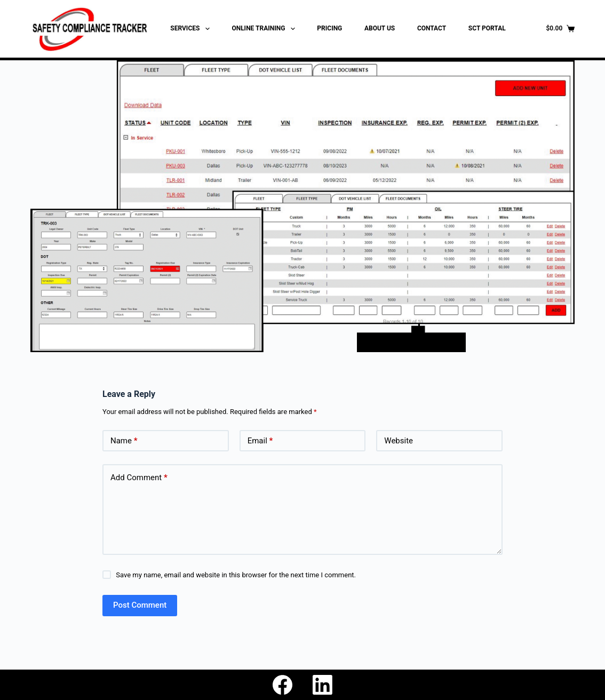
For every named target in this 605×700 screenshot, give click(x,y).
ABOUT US (380, 28)
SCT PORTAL (487, 28)
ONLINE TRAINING (265, 29)
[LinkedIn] (323, 685)
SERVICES (192, 29)
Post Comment (140, 605)
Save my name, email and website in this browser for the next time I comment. (236, 575)
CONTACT (432, 28)
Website (399, 441)
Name (124, 441)
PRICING (329, 28)
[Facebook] (282, 685)
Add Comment (139, 478)
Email (260, 441)
